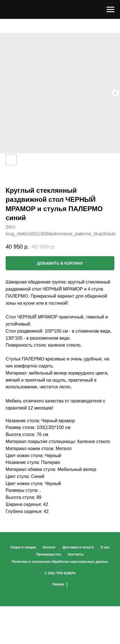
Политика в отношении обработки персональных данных (60, 562)
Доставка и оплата (78, 547)
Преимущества (49, 554)
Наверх (60, 584)
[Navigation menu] (110, 10)
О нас (105, 547)
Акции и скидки (23, 547)
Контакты (76, 554)
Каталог (49, 547)
